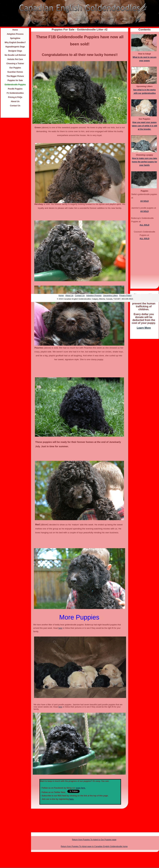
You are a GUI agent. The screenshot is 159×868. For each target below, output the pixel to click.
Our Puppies (15, 68)
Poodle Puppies (15, 89)
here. (72, 799)
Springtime (15, 38)
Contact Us (15, 106)
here (60, 628)
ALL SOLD (145, 225)
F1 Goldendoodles (15, 93)
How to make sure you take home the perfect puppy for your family (144, 162)
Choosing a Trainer (15, 64)
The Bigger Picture (15, 76)
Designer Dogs (15, 51)
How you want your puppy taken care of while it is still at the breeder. (144, 126)
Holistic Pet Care (15, 59)
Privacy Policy (125, 295)
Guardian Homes (15, 72)
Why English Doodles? (15, 42)
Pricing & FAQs (15, 97)
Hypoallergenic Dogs (15, 47)
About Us (15, 101)
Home (15, 30)
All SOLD (144, 201)
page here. (81, 788)
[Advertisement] (144, 390)
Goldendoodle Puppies (15, 85)
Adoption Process (15, 34)
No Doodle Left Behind (15, 55)
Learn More (144, 328)
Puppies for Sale (15, 80)
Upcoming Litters (110, 295)
